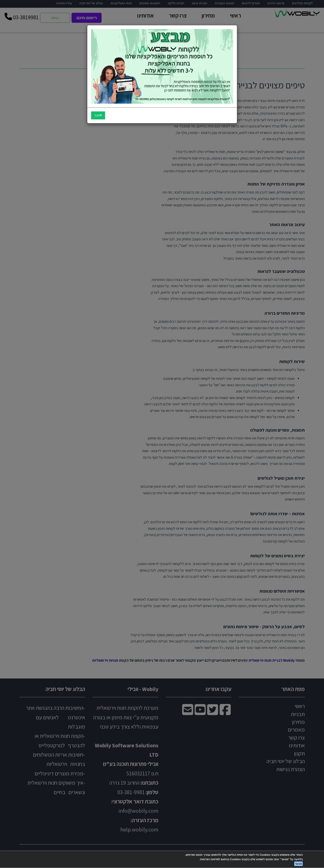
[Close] (98, 115)
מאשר (298, 864)
